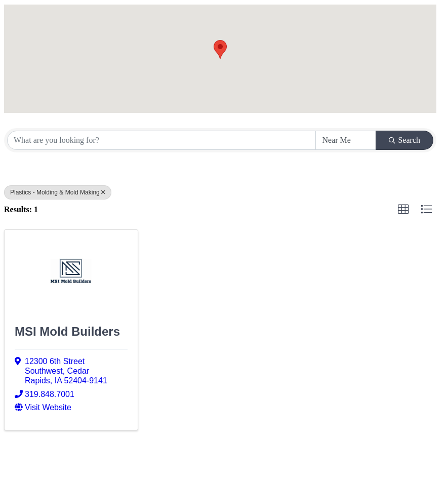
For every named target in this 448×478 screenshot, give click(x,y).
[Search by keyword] (161, 140)
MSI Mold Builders (67, 331)
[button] (220, 49)
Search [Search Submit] (404, 140)
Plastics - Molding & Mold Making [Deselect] (58, 192)
